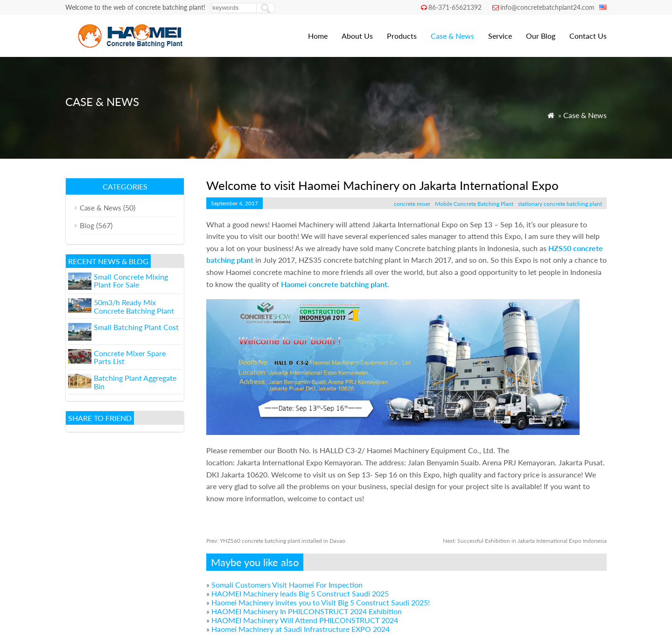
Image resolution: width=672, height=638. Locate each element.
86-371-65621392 (455, 7)
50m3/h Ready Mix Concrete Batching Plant (134, 306)
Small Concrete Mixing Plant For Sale (131, 281)
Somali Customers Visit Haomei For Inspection (287, 585)
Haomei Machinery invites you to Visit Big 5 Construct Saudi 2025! (321, 602)
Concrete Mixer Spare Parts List (130, 357)
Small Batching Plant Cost (136, 327)
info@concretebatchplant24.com (547, 7)
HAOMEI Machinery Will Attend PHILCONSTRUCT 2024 (305, 620)
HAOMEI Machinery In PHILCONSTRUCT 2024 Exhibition (307, 611)
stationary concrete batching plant (560, 204)
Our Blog (541, 36)
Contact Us (588, 36)
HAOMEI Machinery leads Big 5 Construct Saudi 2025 (300, 593)
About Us (357, 36)
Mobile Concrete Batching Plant (474, 204)
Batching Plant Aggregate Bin (135, 382)
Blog (87, 225)
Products (402, 36)
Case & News (452, 36)
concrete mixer (412, 204)
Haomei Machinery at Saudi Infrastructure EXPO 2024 (301, 629)
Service (500, 36)
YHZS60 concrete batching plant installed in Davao (276, 541)
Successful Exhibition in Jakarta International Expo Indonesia (525, 541)
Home (318, 36)
